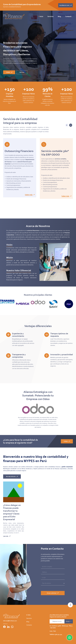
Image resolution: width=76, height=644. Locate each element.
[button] (71, 125)
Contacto (68, 16)
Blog (59, 16)
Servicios (29, 625)
